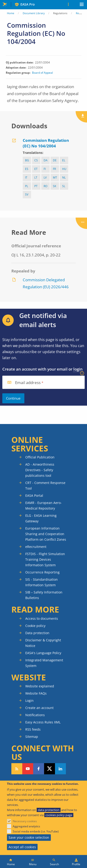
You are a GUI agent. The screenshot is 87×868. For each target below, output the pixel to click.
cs (36, 160)
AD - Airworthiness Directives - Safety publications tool (40, 470)
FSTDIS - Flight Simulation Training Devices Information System (45, 559)
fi (45, 169)
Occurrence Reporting (42, 572)
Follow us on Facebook (39, 769)
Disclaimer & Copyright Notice (43, 643)
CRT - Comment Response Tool (45, 485)
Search (54, 864)
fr (54, 169)
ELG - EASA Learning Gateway (41, 518)
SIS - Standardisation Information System (42, 582)
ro (45, 186)
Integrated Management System (44, 663)
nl (64, 177)
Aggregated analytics (26, 826)
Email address (28, 383)
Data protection (37, 633)
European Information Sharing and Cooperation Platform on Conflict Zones (46, 534)
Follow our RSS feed (17, 769)
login (78, 369)
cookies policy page (59, 815)
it (26, 177)
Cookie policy (35, 626)
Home (11, 13)
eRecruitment (36, 547)
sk (55, 186)
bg (27, 160)
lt (36, 177)
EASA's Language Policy (43, 653)
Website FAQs (36, 693)
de (55, 160)
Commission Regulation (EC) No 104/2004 (46, 143)
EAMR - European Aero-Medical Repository (43, 505)
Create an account (39, 708)
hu (64, 169)
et (36, 169)
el (64, 160)
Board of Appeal (42, 73)
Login (29, 701)
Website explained (40, 686)
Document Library (34, 13)
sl (64, 186)
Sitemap (32, 737)
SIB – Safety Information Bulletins (44, 595)
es (27, 169)
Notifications (35, 715)
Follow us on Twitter (50, 769)
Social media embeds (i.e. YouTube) (36, 831)
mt (55, 177)
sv (27, 194)
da (46, 160)
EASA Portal (34, 495)
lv (45, 177)
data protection (49, 810)
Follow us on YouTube (28, 769)
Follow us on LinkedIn (60, 769)
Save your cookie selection (29, 837)
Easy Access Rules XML (43, 722)
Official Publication (40, 457)
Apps (82, 5)
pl (27, 186)
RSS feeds (33, 729)
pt (36, 186)
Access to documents (42, 618)
